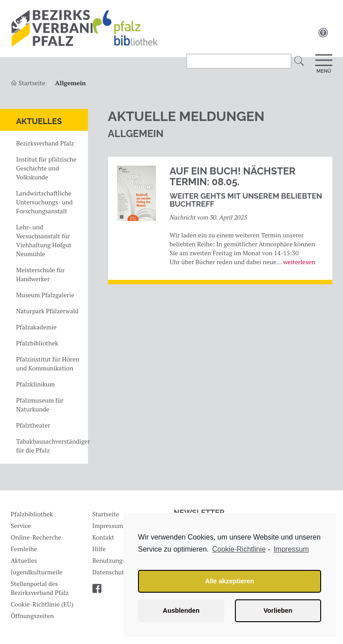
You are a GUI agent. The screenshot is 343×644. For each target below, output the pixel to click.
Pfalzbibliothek (37, 343)
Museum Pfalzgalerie (45, 295)
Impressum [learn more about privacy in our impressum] (291, 549)
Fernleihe (24, 549)
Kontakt (103, 537)
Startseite (106, 514)
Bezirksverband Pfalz (45, 143)
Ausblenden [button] (181, 611)
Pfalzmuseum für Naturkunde (40, 405)
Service (21, 526)
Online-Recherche (36, 537)
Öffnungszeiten (32, 616)
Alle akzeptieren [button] (230, 581)
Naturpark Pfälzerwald (47, 311)
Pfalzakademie (36, 327)
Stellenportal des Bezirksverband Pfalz (40, 588)
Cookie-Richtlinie (239, 549)
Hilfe (99, 549)
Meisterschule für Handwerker (40, 274)
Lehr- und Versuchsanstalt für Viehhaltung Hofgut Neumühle (44, 240)
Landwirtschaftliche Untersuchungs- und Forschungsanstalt (44, 202)
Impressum (108, 526)
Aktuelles (39, 121)
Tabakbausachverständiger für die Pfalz (51, 446)
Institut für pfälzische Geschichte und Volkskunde (46, 168)
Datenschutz (110, 572)
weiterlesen (299, 262)
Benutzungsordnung (121, 560)
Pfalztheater (33, 425)
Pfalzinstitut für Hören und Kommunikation (48, 364)
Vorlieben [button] (278, 611)
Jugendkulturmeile (37, 572)
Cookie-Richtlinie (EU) (42, 604)
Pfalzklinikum (36, 384)
